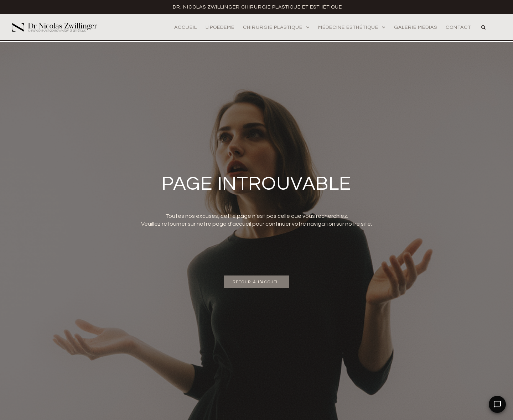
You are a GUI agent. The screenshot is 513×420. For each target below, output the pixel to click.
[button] (483, 27)
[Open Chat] (497, 404)
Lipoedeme (220, 27)
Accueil (186, 27)
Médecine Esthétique (352, 27)
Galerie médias (416, 27)
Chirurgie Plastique (276, 27)
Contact (458, 27)
